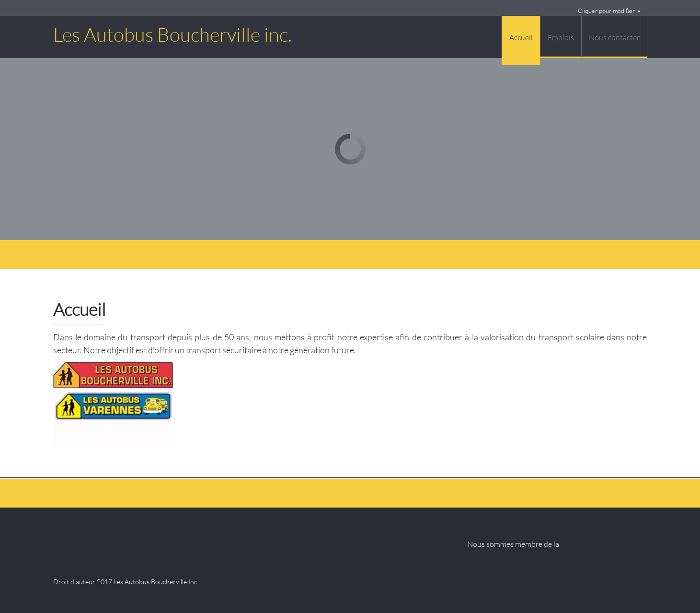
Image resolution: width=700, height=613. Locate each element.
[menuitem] (521, 40)
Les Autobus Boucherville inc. (172, 35)
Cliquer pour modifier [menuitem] (606, 11)
